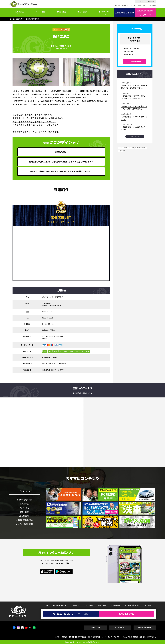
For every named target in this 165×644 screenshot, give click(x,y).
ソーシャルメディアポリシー (111, 637)
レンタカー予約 (145, 13)
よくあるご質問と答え (138, 6)
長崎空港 (122, 151)
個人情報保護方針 (94, 637)
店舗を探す (125, 13)
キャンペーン (104, 13)
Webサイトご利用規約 (130, 637)
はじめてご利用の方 (121, 6)
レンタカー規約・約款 (24, 524)
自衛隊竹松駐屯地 (142, 148)
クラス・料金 (40, 13)
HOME (46, 605)
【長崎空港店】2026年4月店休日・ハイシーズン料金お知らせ (134, 97)
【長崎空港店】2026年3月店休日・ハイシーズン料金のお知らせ (134, 107)
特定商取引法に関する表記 (77, 637)
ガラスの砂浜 (124, 148)
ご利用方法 (19, 13)
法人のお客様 (82, 13)
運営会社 (142, 637)
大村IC (132, 148)
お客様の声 (152, 6)
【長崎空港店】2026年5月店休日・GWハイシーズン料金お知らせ (134, 87)
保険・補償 (61, 13)
